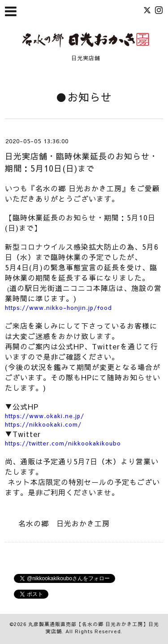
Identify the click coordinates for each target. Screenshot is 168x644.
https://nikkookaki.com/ (43, 424)
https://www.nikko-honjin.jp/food (58, 308)
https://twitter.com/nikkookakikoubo (63, 443)
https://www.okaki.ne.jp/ (45, 416)
